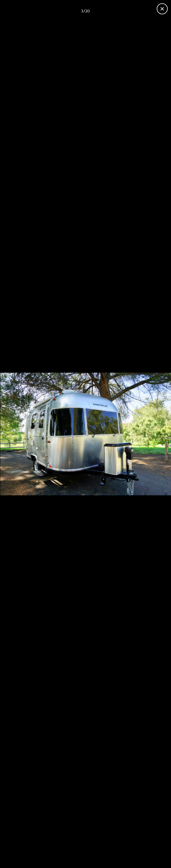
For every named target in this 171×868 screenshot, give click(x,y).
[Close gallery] (162, 9)
